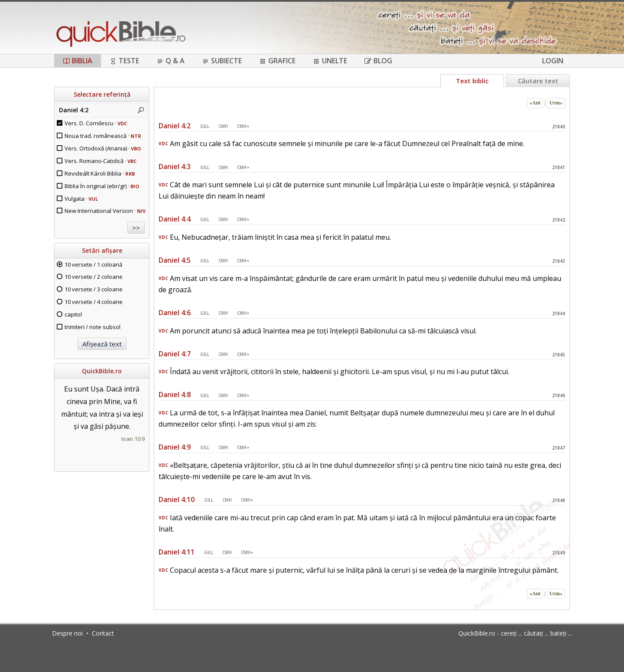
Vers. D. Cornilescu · (96, 123)
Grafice (277, 61)
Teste (124, 61)
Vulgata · (81, 199)
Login (553, 61)
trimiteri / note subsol (93, 327)
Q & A (171, 61)
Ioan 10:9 (133, 439)
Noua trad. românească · (103, 136)
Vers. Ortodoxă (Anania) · (103, 148)
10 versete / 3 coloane (94, 289)
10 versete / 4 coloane (94, 302)
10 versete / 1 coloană (93, 264)
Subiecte (222, 61)
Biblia (78, 61)
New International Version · (105, 211)
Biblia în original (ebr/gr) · (102, 186)
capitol (73, 314)
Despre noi (67, 633)
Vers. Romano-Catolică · (101, 161)
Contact (103, 633)
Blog (378, 61)
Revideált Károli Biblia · (100, 173)
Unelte (330, 61)
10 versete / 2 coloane (94, 277)
